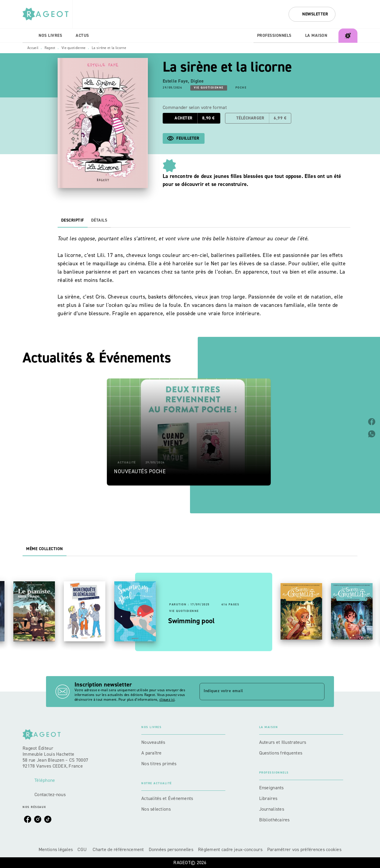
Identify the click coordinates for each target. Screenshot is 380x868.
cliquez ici (167, 700)
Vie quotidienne (74, 48)
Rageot (50, 48)
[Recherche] (350, 14)
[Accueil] (47, 14)
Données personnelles (171, 849)
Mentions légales (56, 849)
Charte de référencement (118, 849)
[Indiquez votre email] (255, 692)
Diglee (197, 81)
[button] (312, 14)
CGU (83, 849)
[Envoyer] (317, 692)
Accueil (33, 48)
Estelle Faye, (177, 81)
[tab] (29, 36)
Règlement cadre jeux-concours (230, 849)
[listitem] (28, 819)
